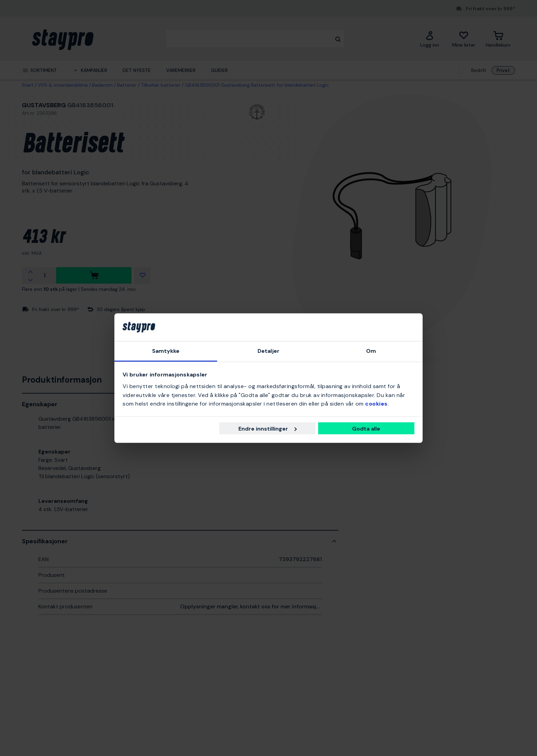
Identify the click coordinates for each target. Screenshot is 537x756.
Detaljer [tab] (268, 351)
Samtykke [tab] (166, 351)
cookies (376, 404)
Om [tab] (371, 351)
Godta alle (366, 429)
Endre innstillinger (268, 429)
